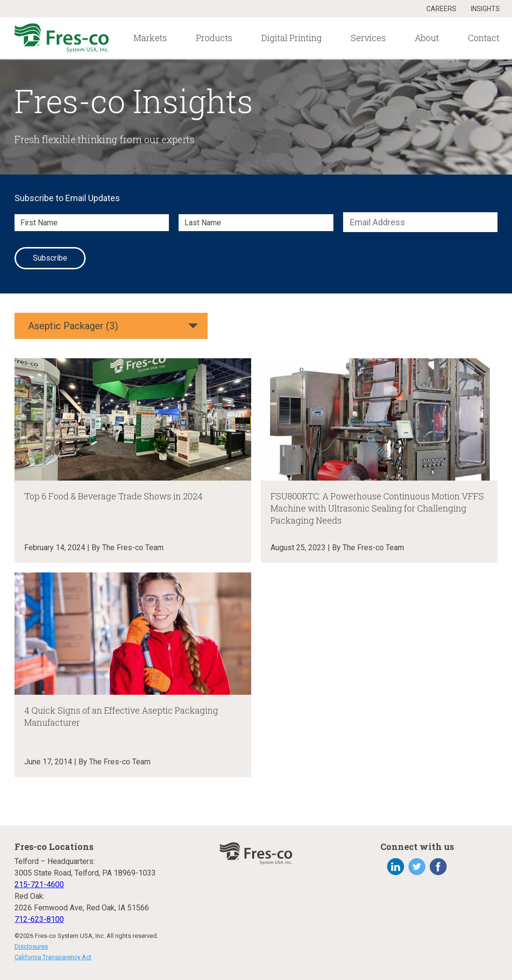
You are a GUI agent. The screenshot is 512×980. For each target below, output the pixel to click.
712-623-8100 (39, 919)
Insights (485, 9)
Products (214, 38)
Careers (441, 9)
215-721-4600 (39, 885)
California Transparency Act (53, 957)
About (427, 38)
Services (368, 38)
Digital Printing (292, 38)
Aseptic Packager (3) (73, 326)
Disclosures (31, 946)
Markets (150, 38)
